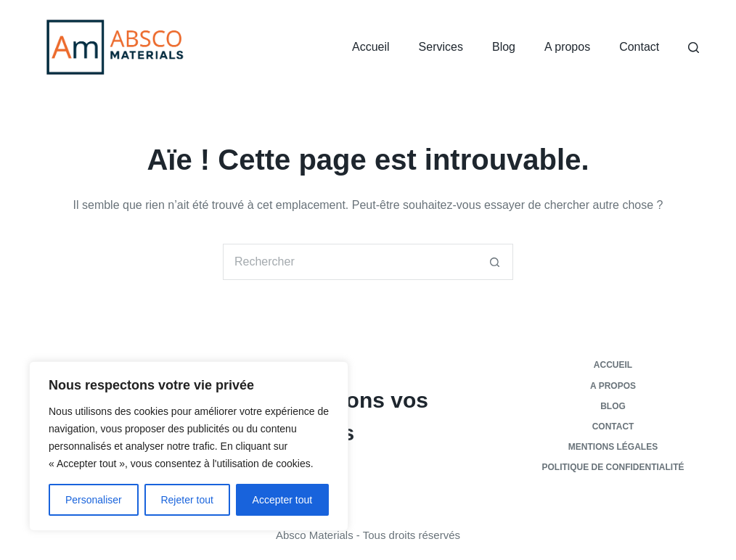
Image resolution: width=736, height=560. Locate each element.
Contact (639, 47)
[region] (189, 446)
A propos (567, 47)
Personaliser (94, 500)
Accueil (371, 47)
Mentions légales (613, 447)
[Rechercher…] (350, 262)
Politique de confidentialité (613, 467)
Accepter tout (283, 500)
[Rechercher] (694, 48)
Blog (504, 47)
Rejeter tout (187, 500)
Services (441, 47)
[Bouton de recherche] (495, 262)
